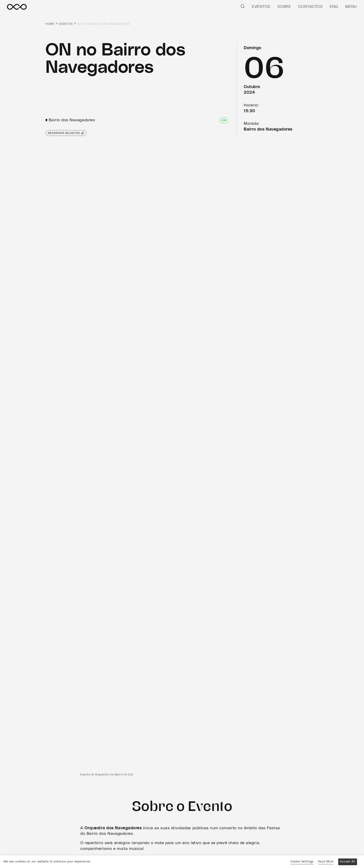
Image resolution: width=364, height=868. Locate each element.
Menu (351, 7)
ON (224, 120)
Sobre (284, 7)
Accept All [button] (348, 862)
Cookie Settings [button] (302, 862)
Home (50, 24)
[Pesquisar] (243, 6)
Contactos (310, 7)
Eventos (261, 7)
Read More (326, 862)
